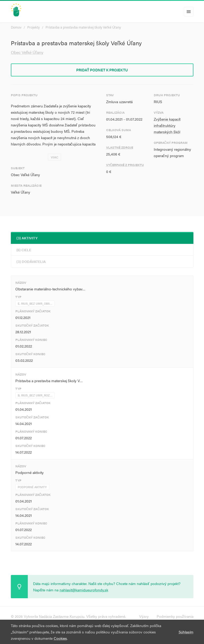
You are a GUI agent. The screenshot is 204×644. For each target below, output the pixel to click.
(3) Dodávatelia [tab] (31, 261)
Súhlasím (186, 632)
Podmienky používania (175, 616)
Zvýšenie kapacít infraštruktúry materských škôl (167, 125)
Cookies (60, 638)
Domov (16, 27)
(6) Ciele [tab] (24, 250)
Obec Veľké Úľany (27, 52)
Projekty (33, 27)
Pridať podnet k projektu (102, 70)
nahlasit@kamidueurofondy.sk (84, 590)
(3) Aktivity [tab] (27, 238)
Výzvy (144, 616)
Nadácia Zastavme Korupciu (62, 616)
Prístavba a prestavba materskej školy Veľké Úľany (83, 27)
